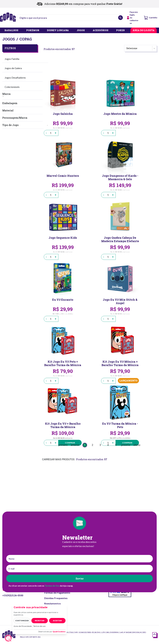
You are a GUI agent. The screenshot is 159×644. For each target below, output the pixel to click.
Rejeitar (40, 621)
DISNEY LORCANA (58, 30)
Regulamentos (53, 603)
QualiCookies (59, 632)
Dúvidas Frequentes (56, 598)
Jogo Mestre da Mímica (120, 114)
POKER (120, 30)
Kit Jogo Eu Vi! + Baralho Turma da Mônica (63, 425)
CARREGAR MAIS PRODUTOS (58, 459)
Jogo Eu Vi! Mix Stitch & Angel (120, 301)
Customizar (22, 621)
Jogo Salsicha (63, 114)
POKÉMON (33, 30)
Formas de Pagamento (57, 593)
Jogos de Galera (13, 68)
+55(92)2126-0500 (13, 595)
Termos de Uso (52, 586)
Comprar (70, 443)
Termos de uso (40, 626)
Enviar (80, 579)
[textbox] (70, 18)
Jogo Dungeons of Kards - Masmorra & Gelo (120, 177)
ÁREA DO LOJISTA (144, 30)
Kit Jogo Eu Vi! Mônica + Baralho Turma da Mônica (120, 363)
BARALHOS (11, 30)
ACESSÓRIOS (101, 30)
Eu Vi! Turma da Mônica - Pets (120, 425)
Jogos (9, 39)
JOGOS (81, 30)
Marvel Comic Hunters (63, 176)
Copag (26, 39)
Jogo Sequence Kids (63, 238)
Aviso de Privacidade (23, 626)
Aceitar (57, 621)
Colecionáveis (12, 87)
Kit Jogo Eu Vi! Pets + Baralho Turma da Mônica (63, 363)
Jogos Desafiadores (15, 78)
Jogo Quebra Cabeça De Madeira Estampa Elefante (120, 239)
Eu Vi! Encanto (63, 300)
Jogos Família (12, 59)
